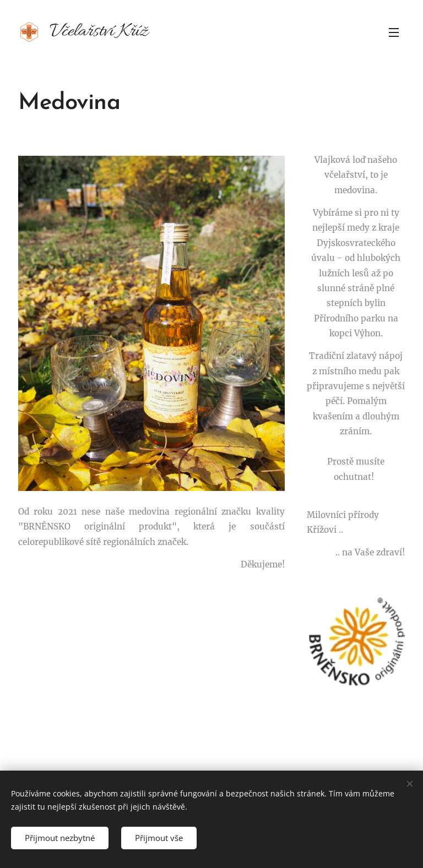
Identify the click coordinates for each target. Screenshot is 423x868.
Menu (394, 32)
